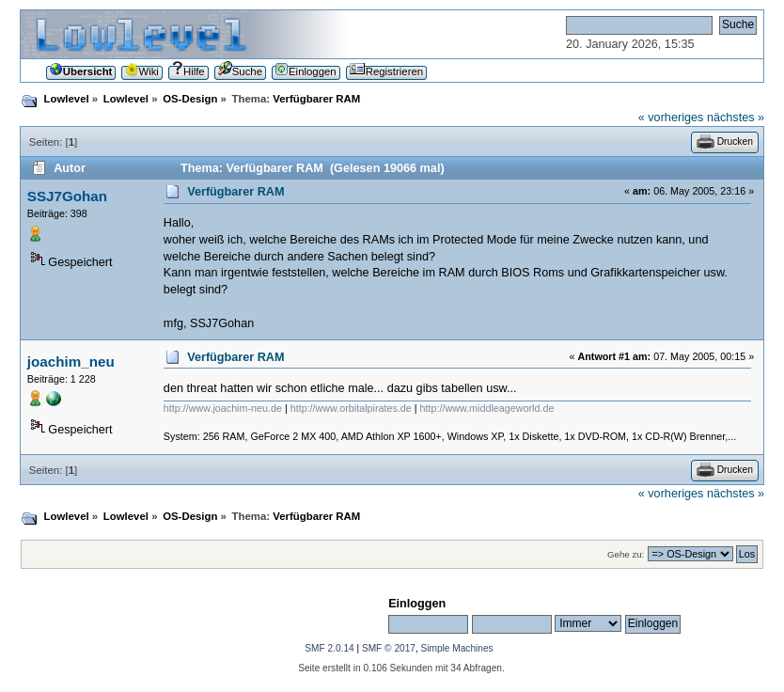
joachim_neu (71, 362)
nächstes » (736, 118)
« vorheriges (671, 118)
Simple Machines (457, 648)
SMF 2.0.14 (329, 648)
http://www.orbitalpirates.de (351, 408)
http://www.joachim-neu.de (223, 408)
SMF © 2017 (389, 648)
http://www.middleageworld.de (487, 408)
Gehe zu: (626, 554)
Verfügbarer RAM (235, 192)
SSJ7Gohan (67, 196)
